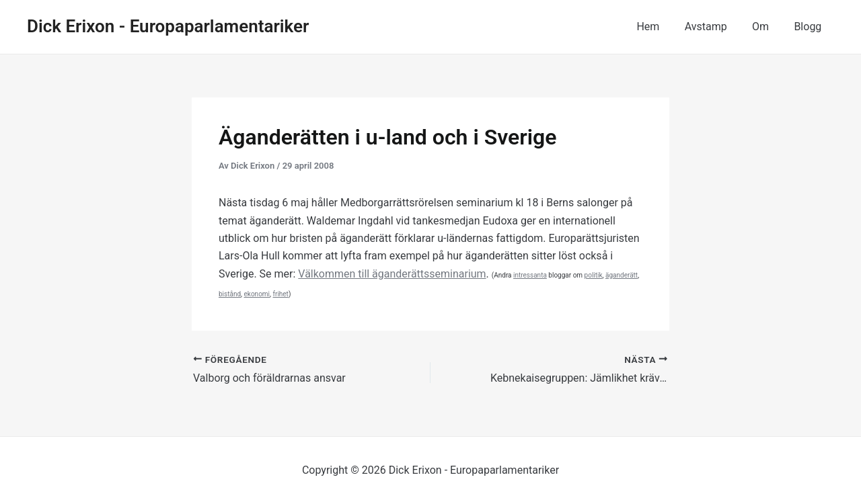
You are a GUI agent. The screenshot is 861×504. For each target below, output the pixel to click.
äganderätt (622, 275)
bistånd (230, 294)
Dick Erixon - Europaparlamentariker (168, 26)
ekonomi (257, 294)
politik (594, 275)
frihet (281, 294)
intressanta (530, 275)
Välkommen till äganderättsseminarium (392, 274)
